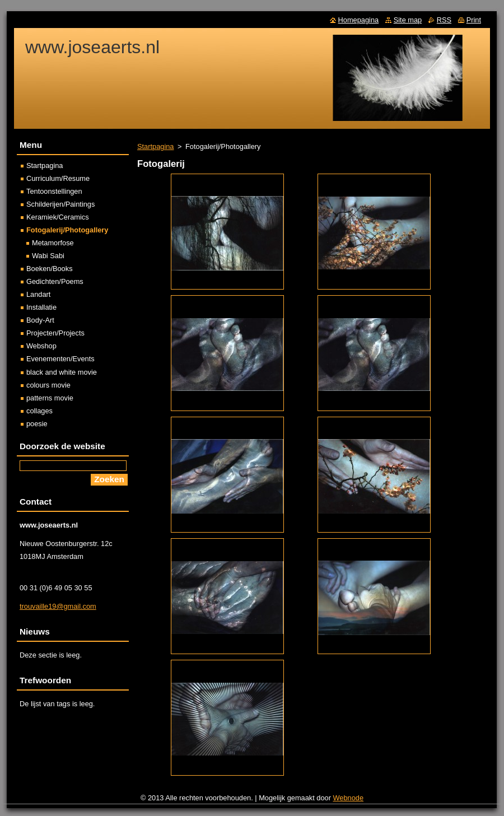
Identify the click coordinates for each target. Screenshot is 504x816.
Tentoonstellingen (54, 191)
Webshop (41, 346)
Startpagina (155, 146)
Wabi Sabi (48, 256)
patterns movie (50, 398)
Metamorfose (53, 243)
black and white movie (62, 372)
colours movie (48, 385)
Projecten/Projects (55, 333)
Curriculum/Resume (58, 178)
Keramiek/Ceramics (58, 217)
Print (474, 20)
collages (39, 411)
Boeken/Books (50, 269)
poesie (37, 424)
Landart (38, 294)
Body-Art (40, 320)
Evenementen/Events (60, 359)
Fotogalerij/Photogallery (67, 230)
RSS (444, 20)
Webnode (349, 798)
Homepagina (359, 20)
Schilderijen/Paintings (60, 204)
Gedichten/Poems (55, 281)
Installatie (41, 307)
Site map (408, 20)
